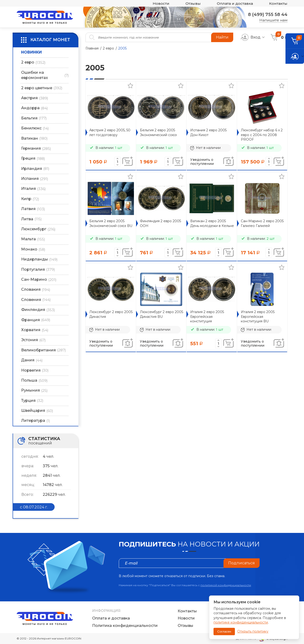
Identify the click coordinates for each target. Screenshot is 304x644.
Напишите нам (273, 20)
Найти (222, 37)
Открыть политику (253, 631)
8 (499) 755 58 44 (268, 15)
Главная (92, 48)
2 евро (108, 48)
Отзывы (193, 3)
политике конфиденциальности (241, 622)
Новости (161, 3)
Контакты (278, 3)
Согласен (224, 632)
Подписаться (242, 563)
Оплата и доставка (235, 3)
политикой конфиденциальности (226, 585)
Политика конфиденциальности (125, 626)
